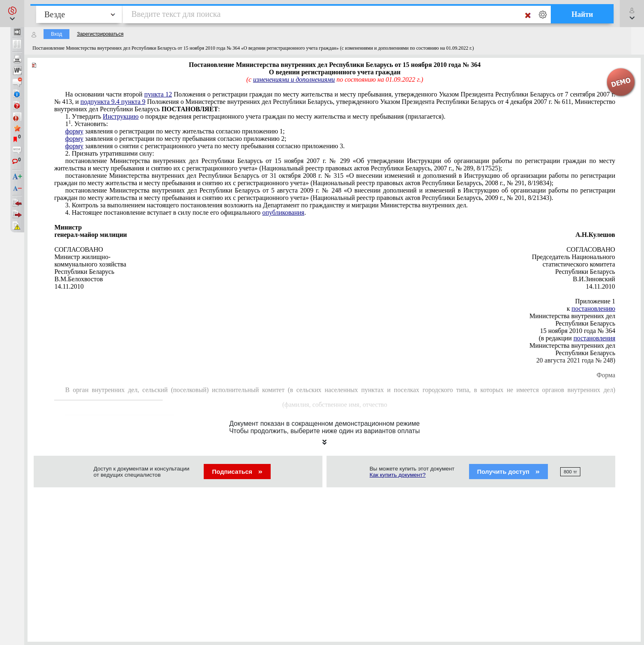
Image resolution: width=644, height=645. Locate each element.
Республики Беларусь (585, 323)
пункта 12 (158, 94)
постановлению (593, 309)
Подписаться (237, 472)
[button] (12, 14)
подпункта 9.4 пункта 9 (113, 102)
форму (74, 131)
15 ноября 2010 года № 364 (578, 331)
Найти (582, 14)
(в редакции (577, 338)
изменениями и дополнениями (294, 79)
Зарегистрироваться (100, 34)
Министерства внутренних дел (572, 316)
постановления (594, 338)
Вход (56, 34)
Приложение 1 (595, 301)
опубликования (283, 212)
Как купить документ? (398, 475)
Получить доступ (509, 472)
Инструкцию (121, 116)
